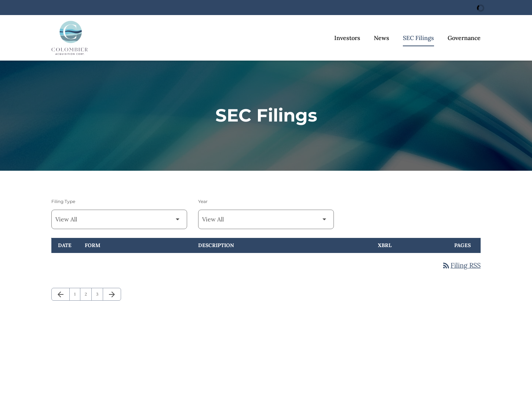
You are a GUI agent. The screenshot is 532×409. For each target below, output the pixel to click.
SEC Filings (418, 38)
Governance (464, 38)
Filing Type (63, 201)
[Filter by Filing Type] (119, 219)
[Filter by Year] (266, 219)
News (382, 38)
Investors (347, 38)
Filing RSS (461, 265)
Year (203, 201)
